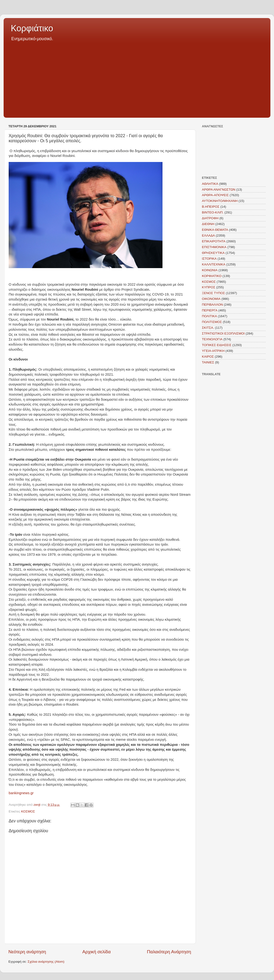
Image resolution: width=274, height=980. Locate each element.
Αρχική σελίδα (97, 952)
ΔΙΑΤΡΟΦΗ (210, 218)
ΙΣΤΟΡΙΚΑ (209, 259)
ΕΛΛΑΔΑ (208, 235)
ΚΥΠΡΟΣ (209, 287)
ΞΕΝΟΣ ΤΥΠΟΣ (213, 293)
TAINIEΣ (208, 362)
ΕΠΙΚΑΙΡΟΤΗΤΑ (214, 241)
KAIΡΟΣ (208, 357)
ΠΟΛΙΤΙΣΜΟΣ (212, 322)
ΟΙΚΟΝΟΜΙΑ (211, 299)
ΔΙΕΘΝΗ (208, 224)
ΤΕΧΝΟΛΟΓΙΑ (212, 339)
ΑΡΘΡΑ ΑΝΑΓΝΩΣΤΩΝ (219, 190)
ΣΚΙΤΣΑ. (208, 328)
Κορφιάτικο (32, 28)
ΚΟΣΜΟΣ (28, 811)
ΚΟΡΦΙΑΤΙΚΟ (212, 276)
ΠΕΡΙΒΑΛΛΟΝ (212, 305)
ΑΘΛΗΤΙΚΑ (210, 184)
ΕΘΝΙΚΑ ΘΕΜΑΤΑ (215, 230)
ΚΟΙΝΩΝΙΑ (210, 270)
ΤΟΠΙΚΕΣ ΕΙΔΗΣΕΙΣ (217, 345)
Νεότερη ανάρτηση (27, 952)
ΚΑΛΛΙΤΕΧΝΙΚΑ (214, 264)
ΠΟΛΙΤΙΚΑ (209, 316)
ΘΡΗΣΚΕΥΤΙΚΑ (213, 253)
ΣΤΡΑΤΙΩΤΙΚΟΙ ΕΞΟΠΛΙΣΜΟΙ (223, 333)
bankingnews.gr (21, 793)
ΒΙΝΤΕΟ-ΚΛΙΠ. (213, 212)
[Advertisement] (137, 78)
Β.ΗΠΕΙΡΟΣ (211, 207)
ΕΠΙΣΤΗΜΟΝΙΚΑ (214, 247)
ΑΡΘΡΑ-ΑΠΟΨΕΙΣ (215, 195)
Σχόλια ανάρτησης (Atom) (46, 962)
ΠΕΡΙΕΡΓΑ (210, 310)
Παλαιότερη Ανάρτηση (169, 952)
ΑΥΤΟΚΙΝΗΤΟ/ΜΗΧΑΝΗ (220, 201)
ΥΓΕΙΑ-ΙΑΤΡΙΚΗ (213, 351)
